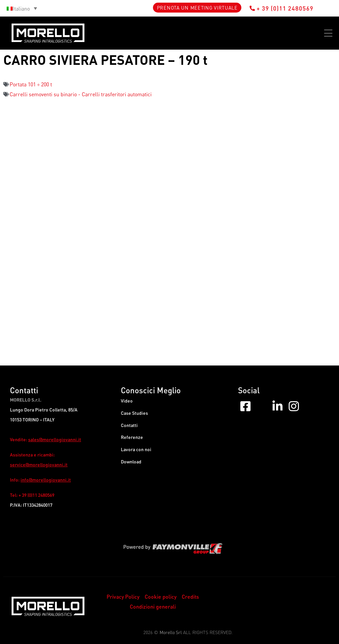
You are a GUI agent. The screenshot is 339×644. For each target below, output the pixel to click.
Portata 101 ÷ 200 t (31, 84)
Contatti (129, 428)
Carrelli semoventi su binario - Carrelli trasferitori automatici (81, 94)
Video (127, 401)
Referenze (132, 441)
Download (131, 468)
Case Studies (134, 415)
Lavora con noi (136, 454)
